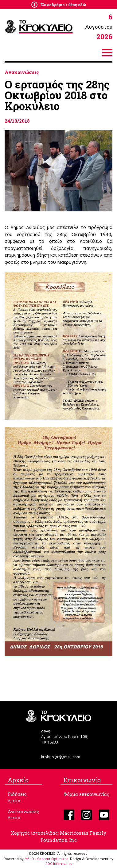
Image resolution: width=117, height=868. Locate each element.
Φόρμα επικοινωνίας (86, 794)
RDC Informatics (59, 864)
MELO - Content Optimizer (46, 859)
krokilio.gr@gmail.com (61, 757)
